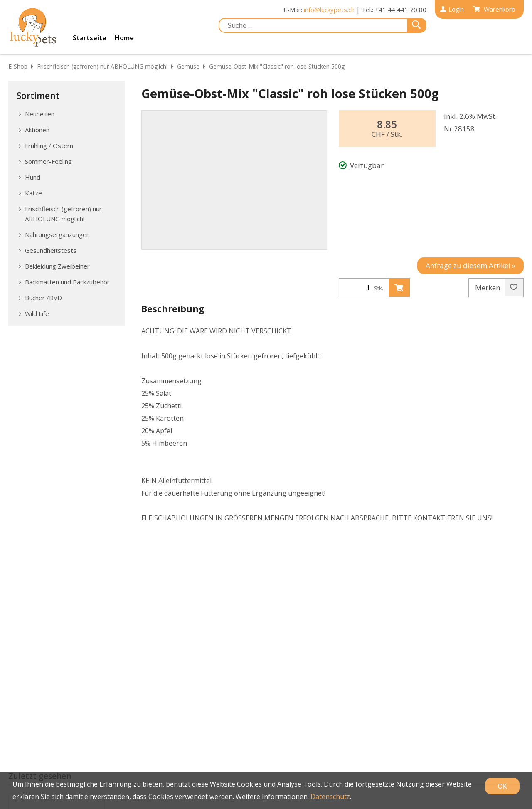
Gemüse (188, 66)
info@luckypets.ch (329, 10)
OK (502, 786)
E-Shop (18, 66)
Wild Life (37, 313)
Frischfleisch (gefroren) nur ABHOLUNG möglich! (102, 66)
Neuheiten (40, 114)
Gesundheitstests (51, 250)
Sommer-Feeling (48, 161)
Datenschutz (330, 797)
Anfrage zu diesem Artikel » (470, 265)
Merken (496, 288)
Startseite (90, 38)
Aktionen (37, 130)
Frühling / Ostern (49, 146)
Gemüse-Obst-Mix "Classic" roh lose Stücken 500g (277, 66)
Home (124, 38)
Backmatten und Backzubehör (67, 282)
